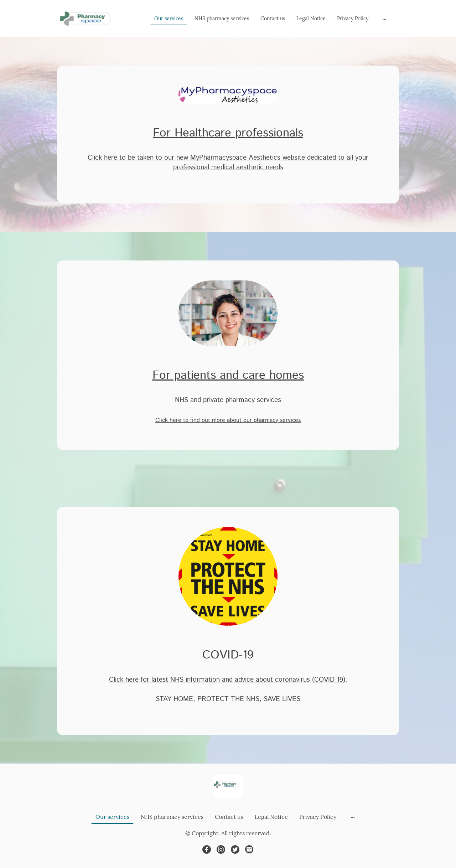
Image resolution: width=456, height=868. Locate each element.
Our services (169, 19)
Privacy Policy (353, 19)
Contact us (273, 19)
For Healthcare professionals (228, 133)
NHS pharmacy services (222, 19)
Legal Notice (311, 19)
